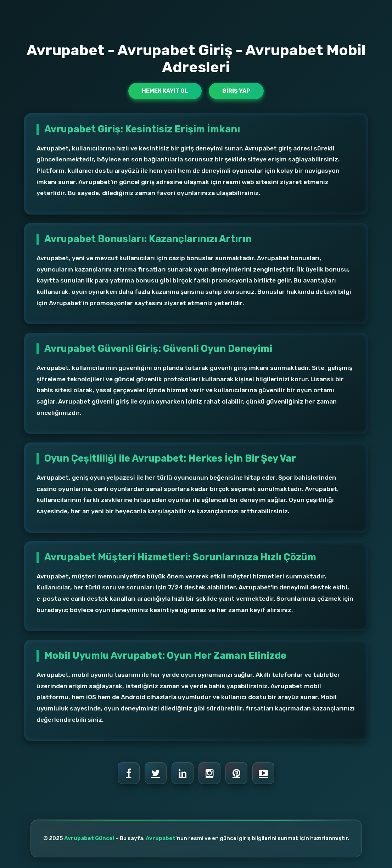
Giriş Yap (236, 91)
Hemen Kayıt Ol (165, 91)
